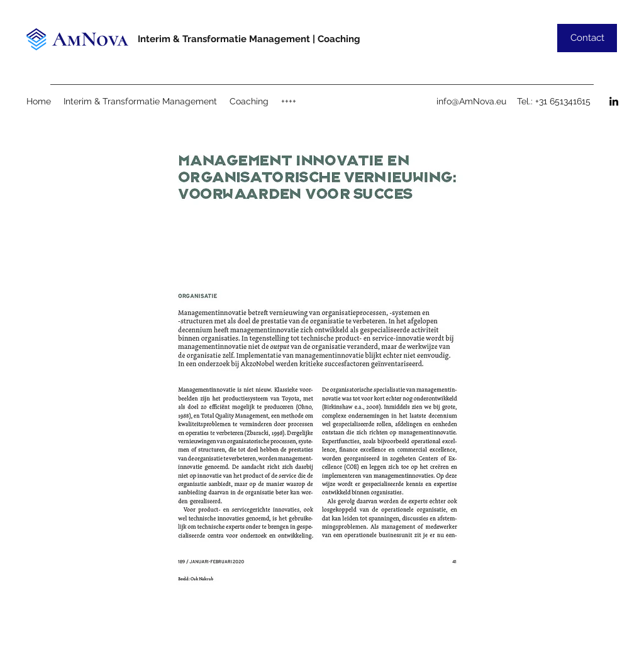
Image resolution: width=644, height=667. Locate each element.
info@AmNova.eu (471, 101)
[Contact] (587, 38)
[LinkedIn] (614, 101)
